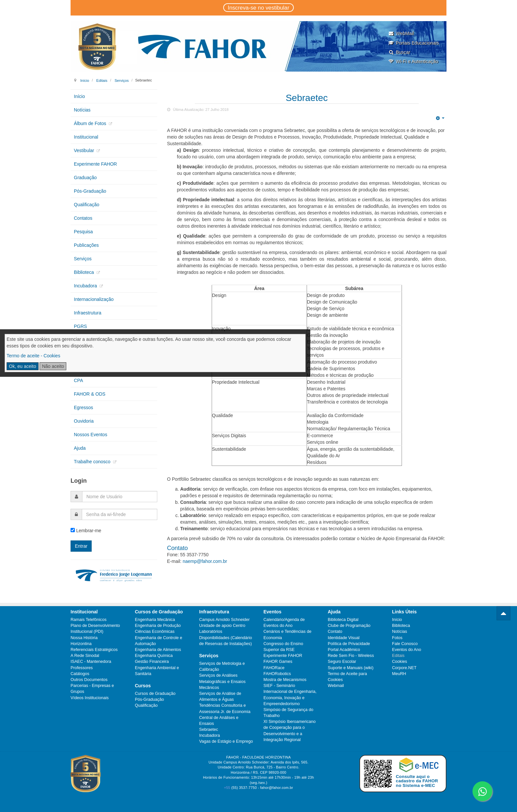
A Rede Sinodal (85, 656)
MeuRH (399, 674)
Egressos (83, 407)
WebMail (401, 33)
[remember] (73, 530)
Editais (102, 80)
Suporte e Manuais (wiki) (351, 668)
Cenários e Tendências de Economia (287, 634)
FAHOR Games (278, 662)
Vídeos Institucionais (90, 698)
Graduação (85, 178)
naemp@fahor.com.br (205, 561)
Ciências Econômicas (155, 632)
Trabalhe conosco (93, 462)
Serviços (122, 80)
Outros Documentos (89, 680)
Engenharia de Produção (158, 626)
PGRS (80, 326)
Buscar (399, 52)
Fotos (397, 638)
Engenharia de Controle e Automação (159, 641)
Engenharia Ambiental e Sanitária (157, 671)
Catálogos (80, 674)
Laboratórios (211, 632)
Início (85, 80)
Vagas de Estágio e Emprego (226, 741)
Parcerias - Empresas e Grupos (92, 689)
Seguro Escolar (342, 662)
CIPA (79, 340)
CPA (78, 380)
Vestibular (85, 150)
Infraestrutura (88, 313)
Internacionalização (94, 299)
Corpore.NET (404, 668)
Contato (335, 632)
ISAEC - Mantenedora (91, 662)
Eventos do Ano (407, 650)
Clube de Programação (349, 626)
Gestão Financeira (152, 662)
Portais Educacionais (413, 43)
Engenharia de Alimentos (158, 650)
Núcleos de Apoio (92, 367)
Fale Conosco (405, 644)
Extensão (83, 353)
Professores (82, 668)
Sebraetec (307, 98)
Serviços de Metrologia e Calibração (222, 666)
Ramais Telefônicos (89, 620)
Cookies (400, 662)
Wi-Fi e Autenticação (413, 61)
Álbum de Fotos (91, 123)
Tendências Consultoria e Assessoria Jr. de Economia (225, 708)
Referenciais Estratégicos (94, 650)
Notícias (82, 110)
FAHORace (274, 668)
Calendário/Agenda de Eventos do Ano (284, 623)
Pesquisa (83, 232)
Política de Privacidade (349, 644)
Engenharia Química (154, 656)
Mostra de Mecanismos (285, 680)
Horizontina (81, 644)
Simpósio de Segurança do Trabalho (288, 713)
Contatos (83, 218)
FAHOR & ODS (90, 394)
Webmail (336, 686)
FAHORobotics (277, 674)
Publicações (86, 245)
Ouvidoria (84, 421)
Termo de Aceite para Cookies (347, 677)
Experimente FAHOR (95, 164)
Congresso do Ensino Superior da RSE (283, 647)
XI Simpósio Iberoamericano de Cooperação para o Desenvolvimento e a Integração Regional (289, 731)
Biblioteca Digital (343, 620)
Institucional (86, 137)
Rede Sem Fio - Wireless (351, 656)
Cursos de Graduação (155, 694)
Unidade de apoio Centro (222, 626)
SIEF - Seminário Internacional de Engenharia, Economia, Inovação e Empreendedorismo (290, 695)
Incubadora (86, 286)
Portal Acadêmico (344, 650)
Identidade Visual (344, 638)
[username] (120, 497)
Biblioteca (85, 272)
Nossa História (84, 638)
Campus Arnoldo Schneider (224, 620)
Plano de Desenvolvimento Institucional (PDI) (95, 629)
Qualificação (87, 205)
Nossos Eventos (91, 435)
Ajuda (80, 448)
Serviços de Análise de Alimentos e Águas (220, 697)
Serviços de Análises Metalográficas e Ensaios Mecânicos (222, 681)
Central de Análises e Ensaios (219, 721)
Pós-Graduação (90, 191)
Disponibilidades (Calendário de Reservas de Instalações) (226, 641)
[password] (120, 514)
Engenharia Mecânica (155, 620)
